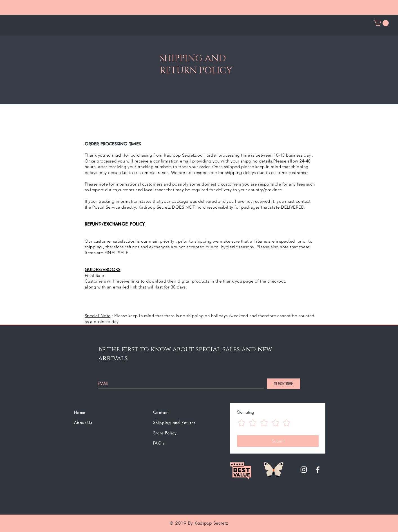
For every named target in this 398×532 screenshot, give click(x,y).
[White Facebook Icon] (318, 470)
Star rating (245, 412)
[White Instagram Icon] (304, 470)
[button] (381, 23)
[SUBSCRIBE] (283, 384)
